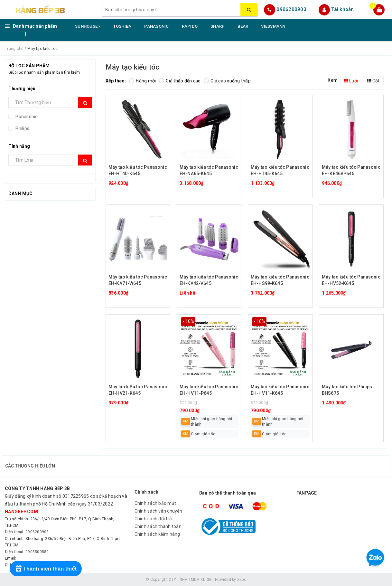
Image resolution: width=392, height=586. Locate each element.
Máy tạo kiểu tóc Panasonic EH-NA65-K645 (209, 170)
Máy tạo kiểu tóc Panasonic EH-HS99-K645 (280, 280)
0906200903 (291, 9)
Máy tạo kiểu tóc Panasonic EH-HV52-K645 (351, 280)
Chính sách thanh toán (158, 526)
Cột (373, 81)
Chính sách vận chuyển (158, 511)
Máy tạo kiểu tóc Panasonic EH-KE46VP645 (351, 170)
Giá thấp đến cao (180, 81)
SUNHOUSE (88, 26)
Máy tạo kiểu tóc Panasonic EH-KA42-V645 (209, 280)
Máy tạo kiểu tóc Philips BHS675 (347, 390)
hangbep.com (21, 512)
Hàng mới (142, 81)
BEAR (243, 26)
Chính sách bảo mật (155, 503)
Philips (22, 128)
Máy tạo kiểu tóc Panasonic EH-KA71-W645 (138, 280)
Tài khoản (342, 9)
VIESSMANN (273, 26)
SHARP (218, 26)
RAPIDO (190, 26)
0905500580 (37, 552)
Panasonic (26, 117)
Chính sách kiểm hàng (157, 534)
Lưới (351, 81)
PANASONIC (156, 26)
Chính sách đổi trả (153, 519)
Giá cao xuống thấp (227, 81)
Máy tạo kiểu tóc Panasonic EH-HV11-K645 (280, 390)
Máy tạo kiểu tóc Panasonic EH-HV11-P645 (209, 390)
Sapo (242, 580)
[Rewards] (46, 569)
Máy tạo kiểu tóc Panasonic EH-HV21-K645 (138, 390)
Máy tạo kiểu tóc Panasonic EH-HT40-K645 (138, 170)
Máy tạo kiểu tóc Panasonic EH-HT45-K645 (280, 170)
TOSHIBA (122, 26)
